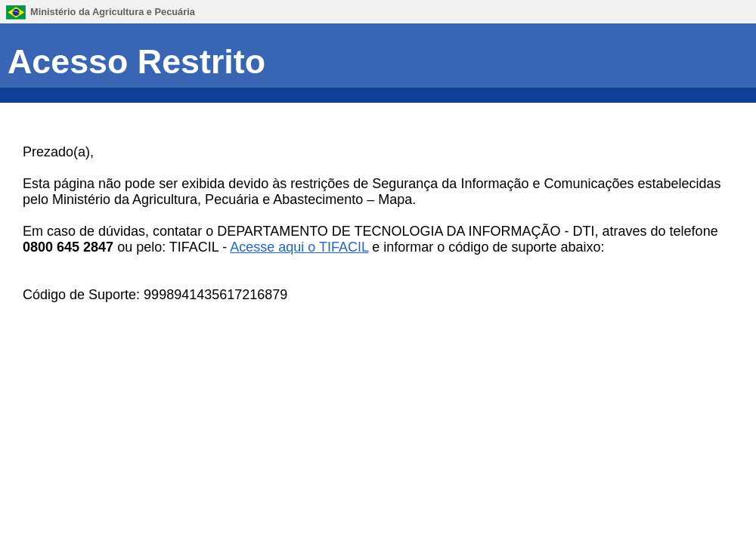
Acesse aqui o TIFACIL (299, 247)
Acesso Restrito (136, 61)
